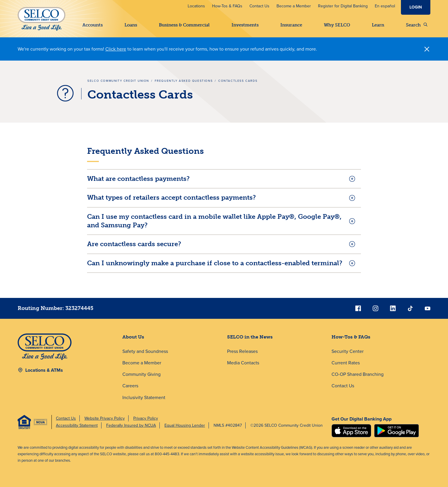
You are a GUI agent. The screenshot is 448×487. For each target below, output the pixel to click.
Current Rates (346, 363)
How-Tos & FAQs (227, 6)
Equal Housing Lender (185, 425)
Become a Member (294, 6)
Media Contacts (243, 363)
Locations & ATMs (44, 370)
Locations (196, 6)
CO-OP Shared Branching (358, 374)
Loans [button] (131, 25)
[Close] (427, 49)
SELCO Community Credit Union (118, 81)
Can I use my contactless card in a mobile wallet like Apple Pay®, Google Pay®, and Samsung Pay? (214, 221)
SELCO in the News (250, 337)
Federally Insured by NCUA (131, 425)
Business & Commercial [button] (184, 25)
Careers (130, 386)
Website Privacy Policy (105, 418)
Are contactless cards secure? (134, 244)
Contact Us (259, 6)
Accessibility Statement (77, 425)
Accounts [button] (93, 25)
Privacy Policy (146, 418)
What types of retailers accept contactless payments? (171, 197)
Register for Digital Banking (343, 6)
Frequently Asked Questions (184, 81)
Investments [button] (245, 25)
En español (385, 6)
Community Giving (141, 374)
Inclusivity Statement (144, 397)
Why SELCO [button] (337, 25)
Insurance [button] (291, 25)
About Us (133, 337)
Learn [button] (378, 25)
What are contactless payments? (138, 179)
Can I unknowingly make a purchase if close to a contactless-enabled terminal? (215, 263)
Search (417, 25)
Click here (116, 49)
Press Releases (242, 351)
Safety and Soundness (145, 351)
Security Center (348, 351)
